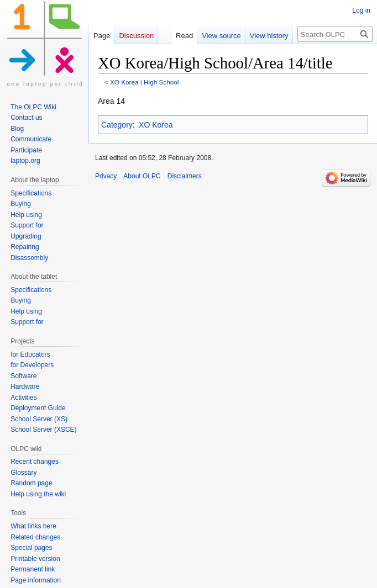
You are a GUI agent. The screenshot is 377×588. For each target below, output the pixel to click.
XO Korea (124, 82)
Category (117, 125)
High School (161, 82)
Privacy (106, 176)
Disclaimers (185, 176)
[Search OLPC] (335, 34)
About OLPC (142, 176)
